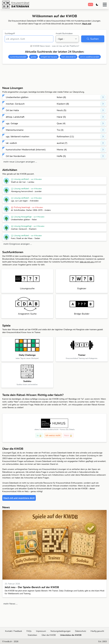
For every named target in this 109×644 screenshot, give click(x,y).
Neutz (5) (62, 110)
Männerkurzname (15, 130)
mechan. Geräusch (15, 104)
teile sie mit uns (87, 262)
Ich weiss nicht (53, 435)
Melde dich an (41, 405)
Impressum (41, 631)
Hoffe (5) (61, 156)
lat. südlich (11, 143)
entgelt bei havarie (49, 57)
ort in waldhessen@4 (90, 57)
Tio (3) (60, 130)
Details (72, 429)
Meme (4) (62, 150)
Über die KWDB (49, 635)
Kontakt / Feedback (14, 631)
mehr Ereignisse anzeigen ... (18, 244)
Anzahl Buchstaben (64, 33)
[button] (105, 5)
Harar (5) (61, 117)
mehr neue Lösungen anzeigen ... (20, 162)
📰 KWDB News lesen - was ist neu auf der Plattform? (55, 46)
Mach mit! (87, 24)
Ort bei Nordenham (16, 156)
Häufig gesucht (97, 631)
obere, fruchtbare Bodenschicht (46, 429)
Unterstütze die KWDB (71, 635)
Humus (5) (64, 429)
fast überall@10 (69, 57)
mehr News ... (11, 604)
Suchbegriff (10, 33)
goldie (33, 57)
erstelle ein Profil (59, 405)
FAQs (29, 631)
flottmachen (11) (65, 136)
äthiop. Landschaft (15, 117)
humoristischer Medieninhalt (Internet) (26, 150)
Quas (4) (61, 123)
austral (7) (62, 143)
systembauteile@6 (18, 57)
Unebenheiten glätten (17, 97)
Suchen (93, 39)
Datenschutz (81, 631)
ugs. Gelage (12, 123)
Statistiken (32, 635)
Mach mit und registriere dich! (19, 498)
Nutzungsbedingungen (61, 631)
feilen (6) (61, 97)
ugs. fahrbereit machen (18, 136)
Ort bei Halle (12, 110)
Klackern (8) (63, 104)
